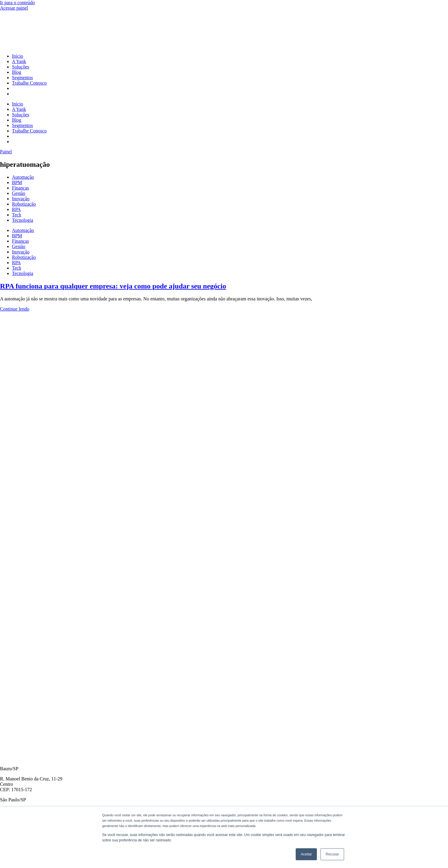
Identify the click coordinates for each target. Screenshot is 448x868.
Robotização (24, 204)
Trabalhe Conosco (29, 83)
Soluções (21, 67)
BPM (17, 182)
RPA (16, 209)
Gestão (19, 193)
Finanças (20, 188)
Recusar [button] (332, 854)
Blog (17, 72)
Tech (17, 215)
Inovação (21, 199)
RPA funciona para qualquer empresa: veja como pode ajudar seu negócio (113, 286)
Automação (23, 177)
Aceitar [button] (306, 854)
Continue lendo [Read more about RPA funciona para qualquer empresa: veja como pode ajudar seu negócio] (15, 309)
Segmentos (22, 78)
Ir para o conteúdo (17, 3)
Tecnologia (23, 220)
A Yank (19, 61)
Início (17, 56)
